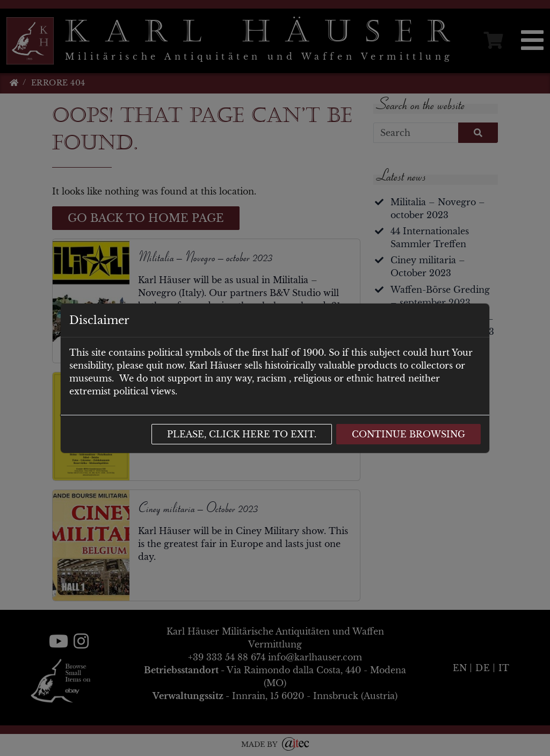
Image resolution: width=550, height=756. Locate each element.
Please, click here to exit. (242, 434)
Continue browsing (408, 434)
